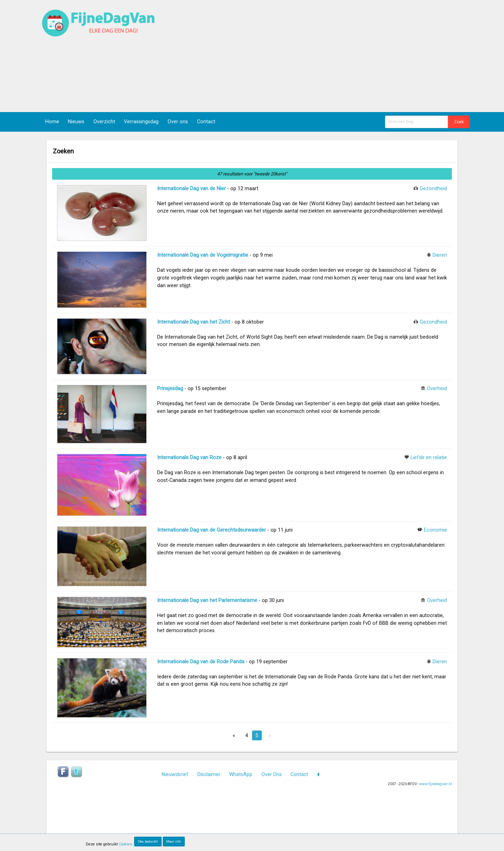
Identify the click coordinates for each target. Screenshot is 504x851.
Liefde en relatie (429, 458)
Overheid (437, 389)
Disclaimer (209, 774)
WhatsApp (241, 774)
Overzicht (104, 122)
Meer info (174, 841)
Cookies (125, 844)
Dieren (440, 255)
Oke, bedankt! (148, 841)
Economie (435, 530)
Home (52, 122)
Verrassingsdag (141, 122)
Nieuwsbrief (175, 774)
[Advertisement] (342, 56)
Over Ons (272, 774)
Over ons (178, 122)
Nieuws (76, 122)
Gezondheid (433, 189)
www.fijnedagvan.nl (436, 784)
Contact (206, 122)
